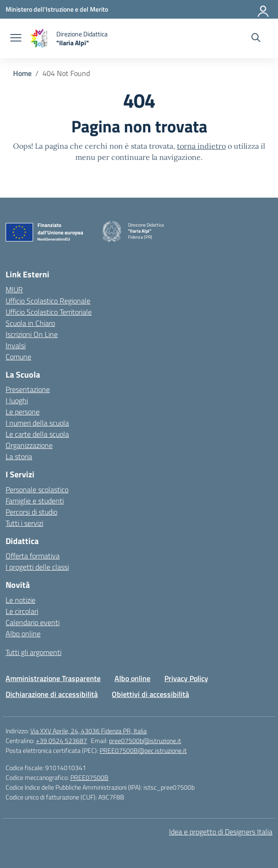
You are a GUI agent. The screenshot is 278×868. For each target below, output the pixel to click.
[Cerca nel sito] (256, 39)
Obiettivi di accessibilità (150, 694)
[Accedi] (264, 9)
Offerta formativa (33, 556)
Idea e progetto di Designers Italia (221, 832)
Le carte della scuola (37, 434)
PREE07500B (89, 777)
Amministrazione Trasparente (53, 678)
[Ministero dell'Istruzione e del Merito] (57, 9)
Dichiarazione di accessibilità (52, 694)
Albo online (23, 634)
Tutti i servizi (24, 523)
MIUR (14, 289)
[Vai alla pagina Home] (22, 73)
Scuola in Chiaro (30, 323)
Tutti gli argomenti (34, 652)
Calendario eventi (33, 622)
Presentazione (28, 389)
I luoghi (17, 400)
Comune (18, 357)
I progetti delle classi (37, 567)
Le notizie (20, 600)
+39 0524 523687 (61, 741)
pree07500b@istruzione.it (145, 741)
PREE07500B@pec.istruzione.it (143, 750)
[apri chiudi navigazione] (16, 39)
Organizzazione (29, 445)
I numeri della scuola (37, 423)
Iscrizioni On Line (32, 334)
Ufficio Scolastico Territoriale (49, 312)
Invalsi (16, 345)
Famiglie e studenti (35, 501)
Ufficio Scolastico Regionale (48, 301)
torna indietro (201, 146)
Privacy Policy (186, 678)
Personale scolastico (37, 489)
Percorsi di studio (31, 512)
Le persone (23, 412)
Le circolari (22, 611)
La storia (19, 456)
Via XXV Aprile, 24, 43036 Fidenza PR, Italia (88, 731)
